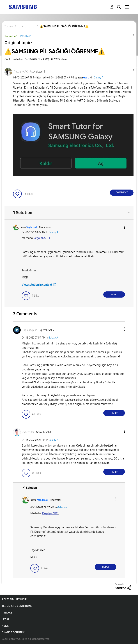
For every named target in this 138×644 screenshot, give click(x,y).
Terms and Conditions (17, 606)
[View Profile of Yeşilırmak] (32, 227)
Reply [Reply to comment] (114, 295)
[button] (127, 71)
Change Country (13, 632)
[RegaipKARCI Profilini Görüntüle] (42, 238)
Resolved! (26, 36)
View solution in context (37, 285)
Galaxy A (99, 78)
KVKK (5, 626)
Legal (6, 619)
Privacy (7, 613)
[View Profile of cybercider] (28, 432)
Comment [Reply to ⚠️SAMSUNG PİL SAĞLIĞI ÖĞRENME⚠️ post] (122, 193)
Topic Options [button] (127, 36)
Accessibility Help (14, 599)
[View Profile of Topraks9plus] (30, 330)
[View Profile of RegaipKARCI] (21, 72)
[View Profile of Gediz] (86, 78)
